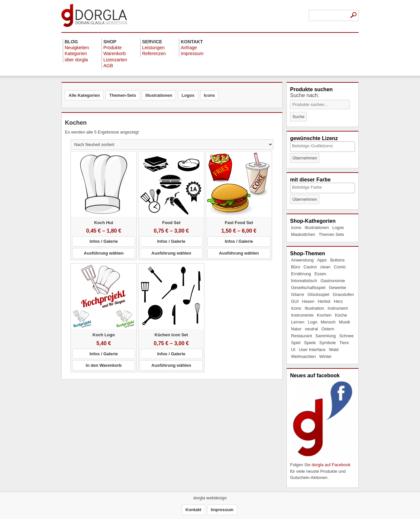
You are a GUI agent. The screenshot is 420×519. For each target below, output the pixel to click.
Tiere (344, 343)
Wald (334, 350)
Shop (110, 42)
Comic (340, 267)
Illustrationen (317, 228)
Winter (325, 356)
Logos (338, 228)
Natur (296, 329)
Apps (322, 260)
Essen (320, 274)
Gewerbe (337, 288)
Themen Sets (331, 234)
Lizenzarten (115, 60)
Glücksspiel (318, 294)
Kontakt (192, 42)
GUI (295, 301)
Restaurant (302, 336)
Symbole (328, 343)
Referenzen (154, 53)
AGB (108, 66)
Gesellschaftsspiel (308, 288)
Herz (338, 301)
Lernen (298, 322)
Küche (341, 315)
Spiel (296, 343)
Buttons (337, 260)
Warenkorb (115, 53)
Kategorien (76, 53)
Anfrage (189, 48)
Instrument (337, 308)
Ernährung (301, 274)
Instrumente (302, 315)
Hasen (308, 301)
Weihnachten (304, 356)
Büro (295, 267)
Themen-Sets (123, 95)
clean (325, 267)
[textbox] (322, 146)
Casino (310, 267)
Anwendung (302, 260)
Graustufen (343, 294)
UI (293, 350)
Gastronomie (333, 281)
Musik (345, 322)
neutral (311, 329)
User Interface (312, 350)
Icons (296, 228)
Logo (313, 322)
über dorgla (76, 60)
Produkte (113, 48)
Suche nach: (305, 95)
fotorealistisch (304, 281)
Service (152, 42)
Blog (71, 42)
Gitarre (298, 294)
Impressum (192, 53)
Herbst (324, 301)
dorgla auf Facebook (331, 465)
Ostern (328, 329)
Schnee (346, 336)
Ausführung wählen (104, 253)
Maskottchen (303, 234)
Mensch (328, 322)
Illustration (315, 308)
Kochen (324, 315)
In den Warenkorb (104, 365)
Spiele (310, 343)
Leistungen (153, 48)
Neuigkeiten (77, 48)
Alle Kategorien (84, 95)
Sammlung (325, 336)
